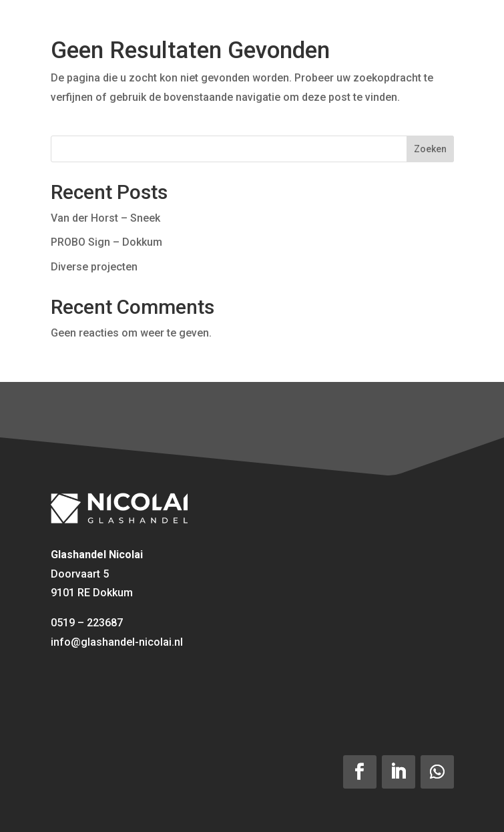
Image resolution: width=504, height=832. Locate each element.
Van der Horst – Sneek (105, 218)
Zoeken (430, 149)
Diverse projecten (94, 267)
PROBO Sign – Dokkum (106, 242)
